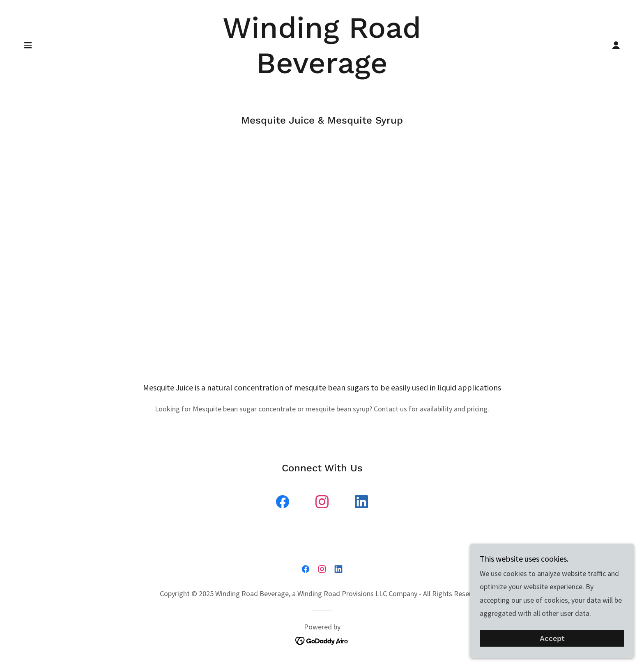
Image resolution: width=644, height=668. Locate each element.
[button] (28, 45)
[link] (322, 70)
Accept (552, 639)
